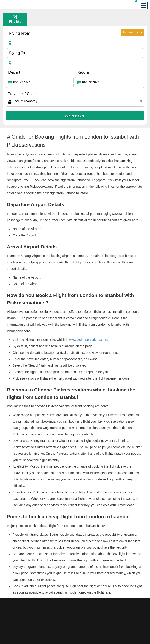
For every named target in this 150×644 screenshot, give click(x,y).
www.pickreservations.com (88, 340)
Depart (14, 72)
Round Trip (133, 33)
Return (83, 72)
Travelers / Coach (23, 94)
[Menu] (144, 5)
